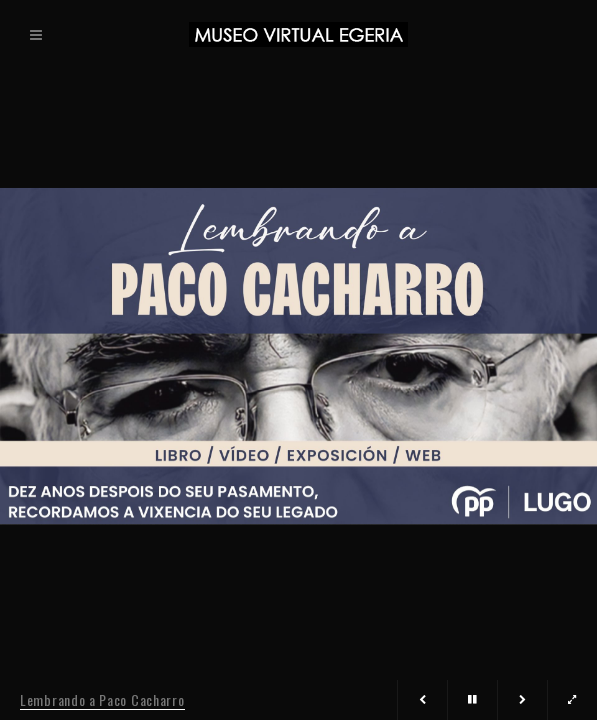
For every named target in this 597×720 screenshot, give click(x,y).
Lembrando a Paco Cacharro (102, 699)
